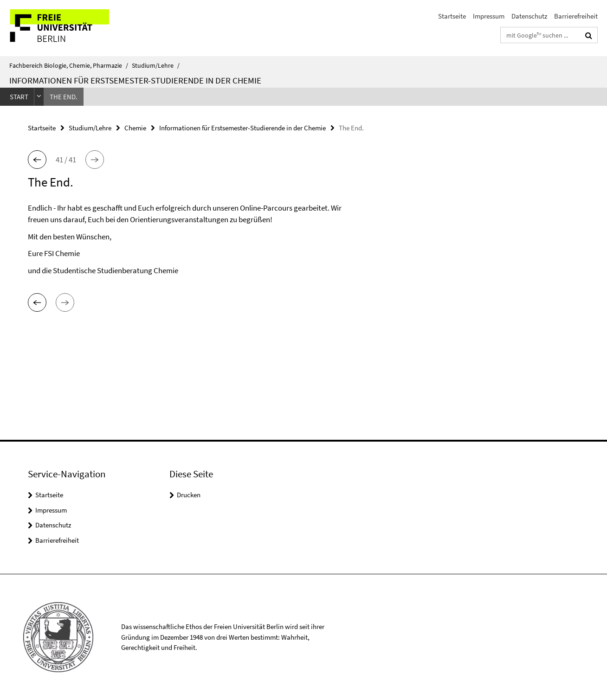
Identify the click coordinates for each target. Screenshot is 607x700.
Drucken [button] (189, 495)
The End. (64, 97)
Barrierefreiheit (576, 16)
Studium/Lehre (156, 65)
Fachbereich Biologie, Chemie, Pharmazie (69, 65)
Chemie (135, 128)
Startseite (452, 16)
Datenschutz (529, 16)
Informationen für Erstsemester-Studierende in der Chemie (135, 80)
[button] (37, 160)
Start (19, 97)
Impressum (489, 16)
